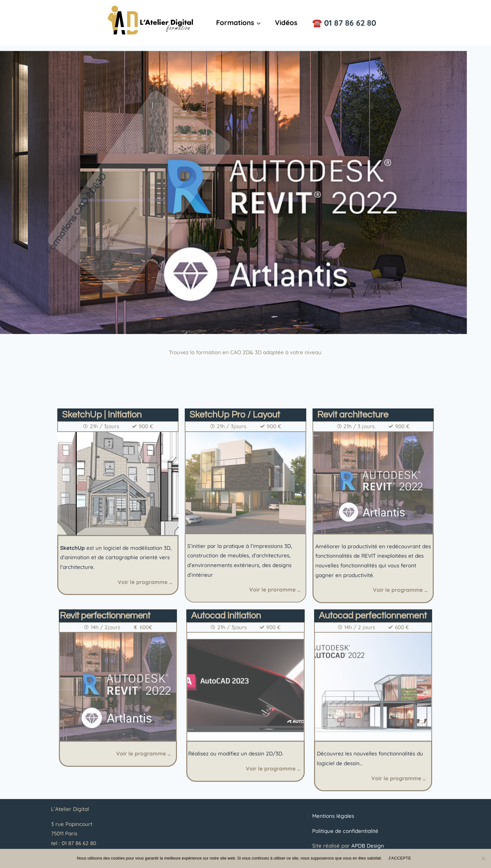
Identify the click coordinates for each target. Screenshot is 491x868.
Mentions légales (333, 816)
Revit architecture (353, 415)
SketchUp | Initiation (102, 415)
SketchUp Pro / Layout (235, 415)
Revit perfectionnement (105, 616)
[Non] (483, 858)
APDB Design (368, 846)
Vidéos (286, 23)
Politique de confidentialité (345, 831)
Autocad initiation (226, 616)
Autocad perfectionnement (373, 616)
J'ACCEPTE (400, 858)
